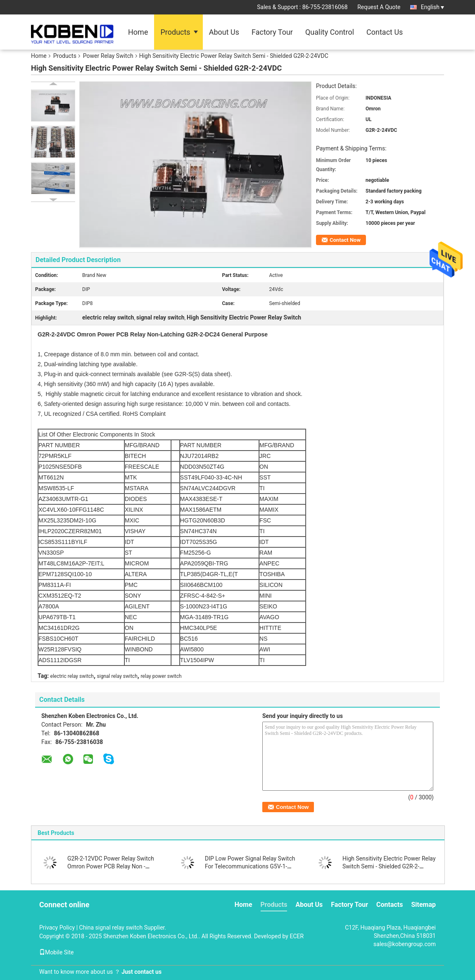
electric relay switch (72, 676)
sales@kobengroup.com (405, 944)
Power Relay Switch (108, 56)
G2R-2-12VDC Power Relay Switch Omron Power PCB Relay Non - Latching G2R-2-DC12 (111, 866)
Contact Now (345, 240)
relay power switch (161, 676)
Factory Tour (272, 32)
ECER (297, 936)
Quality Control (330, 32)
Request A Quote (379, 7)
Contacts (389, 905)
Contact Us (385, 32)
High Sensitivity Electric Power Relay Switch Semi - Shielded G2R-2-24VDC (389, 866)
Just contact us (141, 972)
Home (138, 32)
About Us (224, 32)
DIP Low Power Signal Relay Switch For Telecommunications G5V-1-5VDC (250, 866)
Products (175, 32)
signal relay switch (117, 676)
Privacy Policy (57, 928)
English (432, 7)
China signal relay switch (111, 928)
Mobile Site (57, 952)
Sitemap (423, 905)
